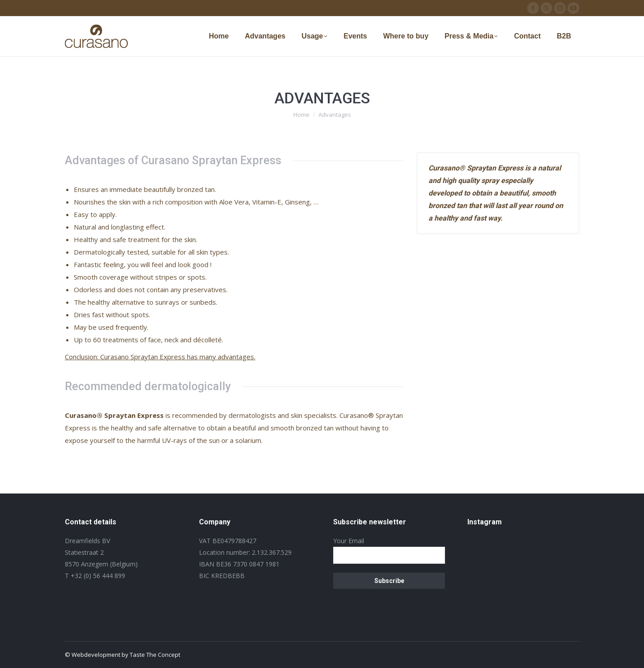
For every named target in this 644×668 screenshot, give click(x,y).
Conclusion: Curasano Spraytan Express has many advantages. (160, 357)
